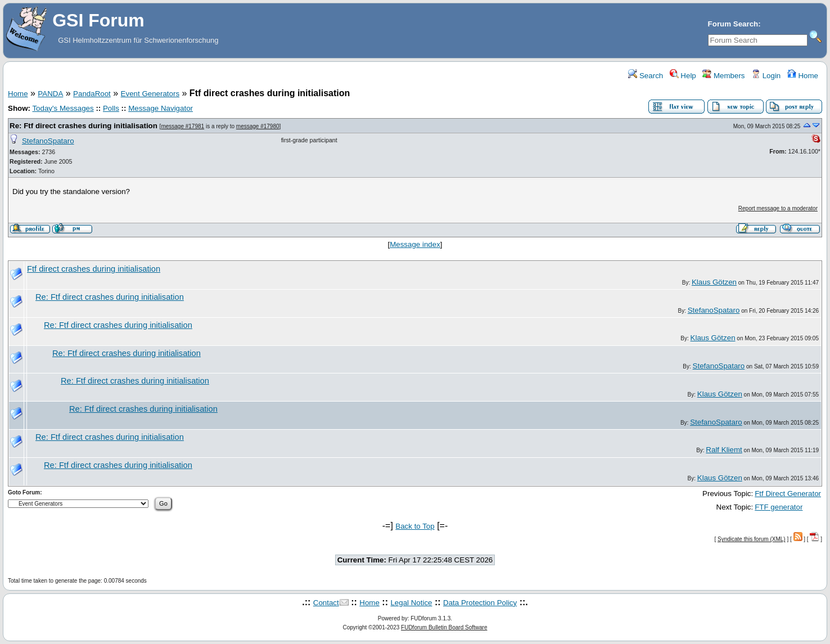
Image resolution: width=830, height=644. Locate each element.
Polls (111, 108)
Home (803, 76)
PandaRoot (92, 94)
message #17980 (258, 126)
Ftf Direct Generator (788, 494)
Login (766, 76)
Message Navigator (161, 108)
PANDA (50, 94)
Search (646, 76)
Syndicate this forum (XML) (752, 539)
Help (683, 76)
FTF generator (779, 507)
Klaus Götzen (714, 282)
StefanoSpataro (48, 141)
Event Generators (150, 94)
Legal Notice (411, 603)
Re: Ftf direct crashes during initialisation (84, 126)
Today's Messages (63, 108)
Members (723, 76)
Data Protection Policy (480, 603)
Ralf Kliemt (724, 450)
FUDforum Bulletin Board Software (444, 627)
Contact (326, 603)
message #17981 (182, 126)
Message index (415, 244)
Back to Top (415, 526)
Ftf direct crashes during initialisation (94, 269)
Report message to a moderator (778, 208)
